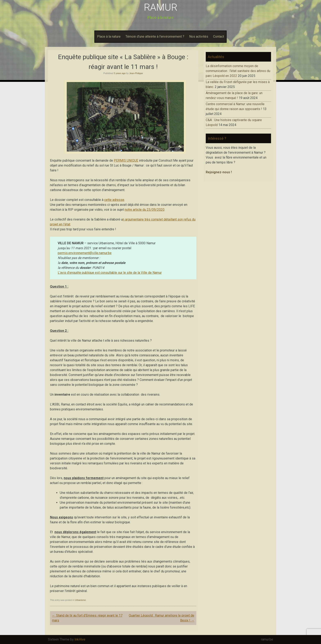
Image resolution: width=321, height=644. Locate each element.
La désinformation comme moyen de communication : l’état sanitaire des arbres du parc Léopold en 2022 (238, 71)
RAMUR (161, 7)
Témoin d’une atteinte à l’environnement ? (155, 37)
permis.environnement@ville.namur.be (85, 253)
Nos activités (199, 37)
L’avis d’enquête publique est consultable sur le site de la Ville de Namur (110, 273)
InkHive (80, 639)
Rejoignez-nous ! (219, 172)
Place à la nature (109, 37)
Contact (219, 37)
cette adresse (114, 200)
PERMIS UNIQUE (126, 160)
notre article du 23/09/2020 (145, 210)
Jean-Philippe (136, 73)
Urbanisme (80, 600)
